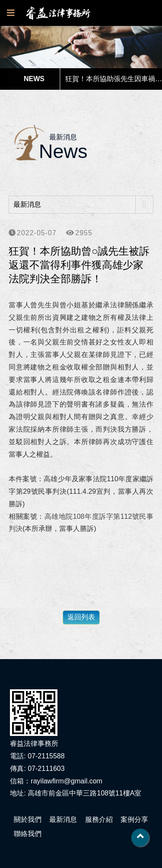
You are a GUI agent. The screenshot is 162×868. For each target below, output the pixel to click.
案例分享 (134, 819)
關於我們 (28, 819)
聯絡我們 (28, 834)
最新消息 (63, 819)
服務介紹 (99, 819)
